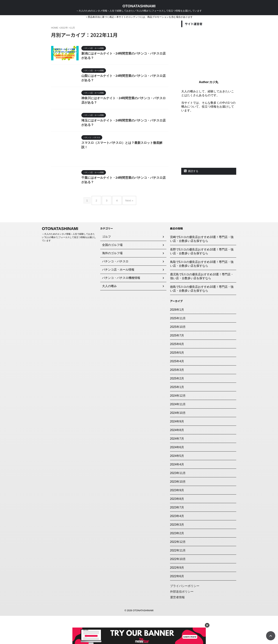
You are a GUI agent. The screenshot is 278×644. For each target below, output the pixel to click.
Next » (127, 230)
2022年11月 (178, 579)
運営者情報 (177, 625)
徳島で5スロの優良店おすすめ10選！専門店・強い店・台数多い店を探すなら (202, 317)
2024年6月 (177, 475)
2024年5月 (177, 484)
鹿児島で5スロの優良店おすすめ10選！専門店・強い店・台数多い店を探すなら (202, 304)
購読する (191, 171)
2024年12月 (178, 424)
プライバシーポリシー (185, 614)
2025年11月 (178, 346)
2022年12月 (178, 570)
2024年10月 (178, 441)
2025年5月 (177, 381)
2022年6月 (177, 604)
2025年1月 (177, 415)
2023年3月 (177, 553)
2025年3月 (177, 398)
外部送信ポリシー (182, 620)
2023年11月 (178, 501)
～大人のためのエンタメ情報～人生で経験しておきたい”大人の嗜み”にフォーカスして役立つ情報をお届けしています (69, 265)
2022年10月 (178, 587)
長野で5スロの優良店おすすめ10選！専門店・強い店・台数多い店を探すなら (202, 280)
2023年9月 (177, 518)
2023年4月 (177, 544)
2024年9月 (177, 450)
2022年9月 (177, 596)
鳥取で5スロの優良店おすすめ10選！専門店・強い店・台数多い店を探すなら (202, 292)
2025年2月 (177, 407)
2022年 (64, 28)
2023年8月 (177, 527)
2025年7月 (177, 364)
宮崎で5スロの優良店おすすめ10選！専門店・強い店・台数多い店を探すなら (202, 267)
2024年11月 (178, 432)
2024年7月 (177, 467)
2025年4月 (177, 389)
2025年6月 (177, 372)
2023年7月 (177, 536)
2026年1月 (177, 338)
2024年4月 (177, 493)
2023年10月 (178, 510)
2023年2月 (177, 561)
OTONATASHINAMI (139, 6)
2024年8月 (177, 458)
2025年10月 (178, 355)
